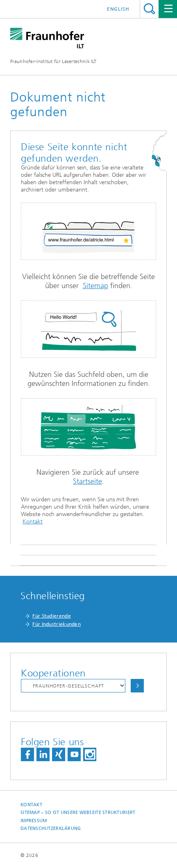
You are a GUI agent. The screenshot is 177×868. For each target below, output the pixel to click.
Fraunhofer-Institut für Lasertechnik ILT (53, 61)
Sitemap (95, 286)
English (118, 9)
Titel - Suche (149, 9)
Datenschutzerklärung (51, 829)
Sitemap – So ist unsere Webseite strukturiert (78, 813)
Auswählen (137, 686)
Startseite (87, 481)
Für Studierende (52, 616)
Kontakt (33, 522)
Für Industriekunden (57, 624)
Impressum (34, 821)
